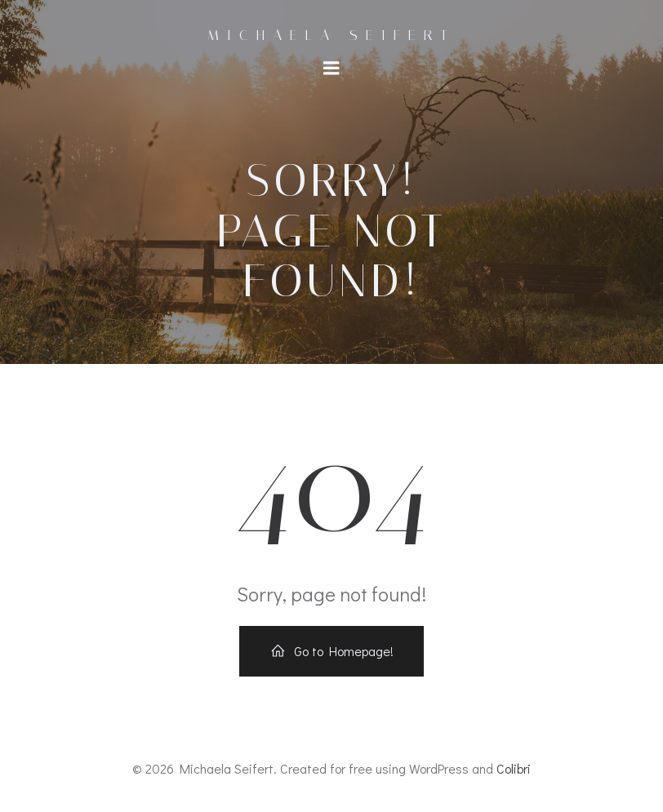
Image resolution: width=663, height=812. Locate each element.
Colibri (514, 768)
